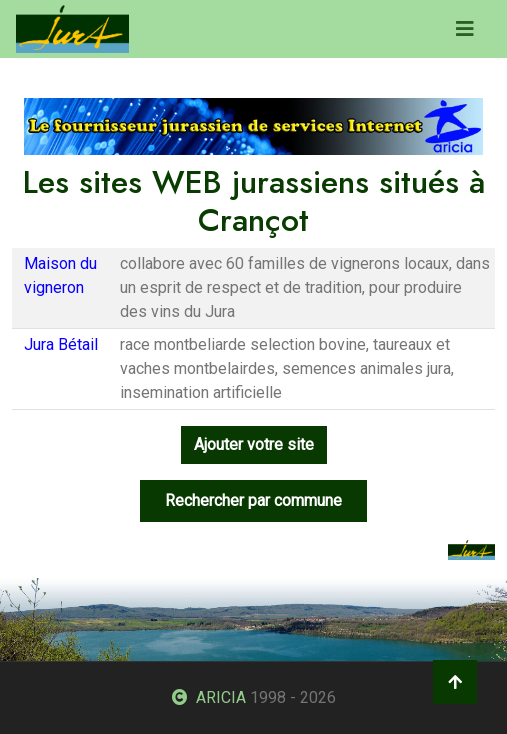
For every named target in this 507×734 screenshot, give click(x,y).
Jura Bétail (61, 344)
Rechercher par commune (253, 500)
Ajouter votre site (254, 444)
